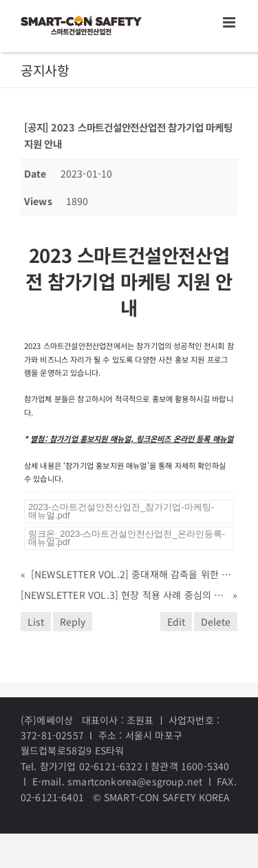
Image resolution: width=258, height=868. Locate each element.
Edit (176, 622)
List (36, 622)
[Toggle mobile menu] (230, 22)
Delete (216, 622)
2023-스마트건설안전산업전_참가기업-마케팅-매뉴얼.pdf (121, 511)
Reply (73, 622)
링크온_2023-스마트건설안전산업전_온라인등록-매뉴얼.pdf (127, 538)
